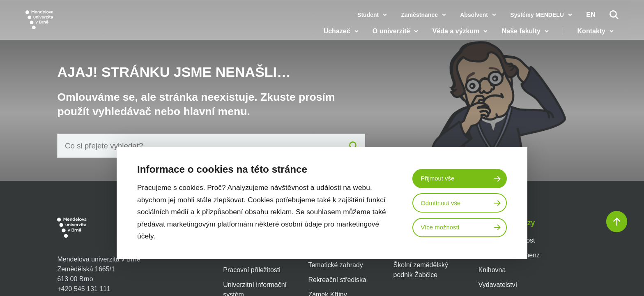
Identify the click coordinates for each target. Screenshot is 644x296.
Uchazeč (342, 37)
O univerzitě (396, 37)
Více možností (442, 228)
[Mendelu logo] (74, 26)
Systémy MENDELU (537, 15)
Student (368, 15)
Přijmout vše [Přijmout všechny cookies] (439, 178)
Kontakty (596, 37)
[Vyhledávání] (614, 15)
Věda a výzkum (461, 37)
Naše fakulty (526, 37)
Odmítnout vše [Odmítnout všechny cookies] (442, 203)
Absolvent (474, 15)
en (591, 15)
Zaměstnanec (419, 15)
